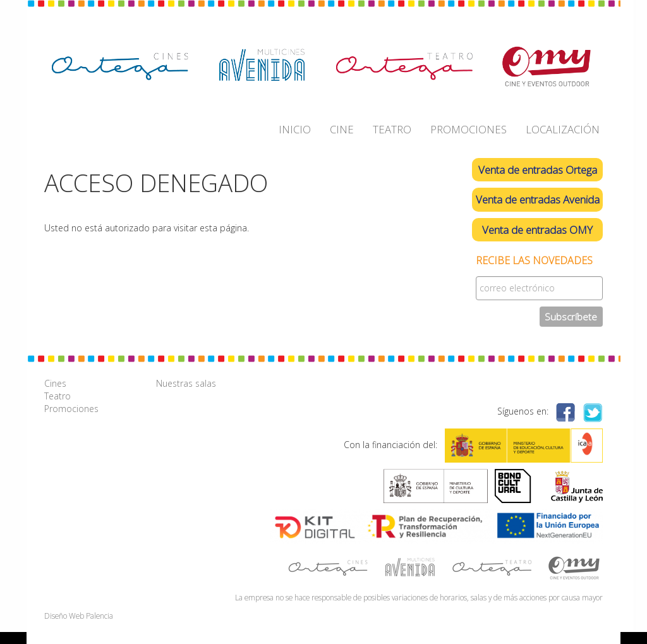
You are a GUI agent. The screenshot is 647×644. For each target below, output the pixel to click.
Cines (55, 383)
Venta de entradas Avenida (538, 199)
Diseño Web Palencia (79, 616)
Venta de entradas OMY (537, 230)
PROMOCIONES (469, 129)
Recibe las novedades (534, 261)
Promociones (71, 409)
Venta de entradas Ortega (538, 170)
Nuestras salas (186, 383)
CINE (342, 129)
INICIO (295, 129)
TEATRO (392, 129)
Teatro (57, 396)
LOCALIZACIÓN (563, 129)
